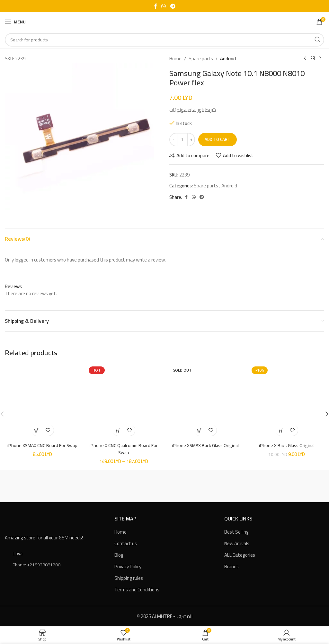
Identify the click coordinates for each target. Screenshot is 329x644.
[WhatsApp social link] (164, 6)
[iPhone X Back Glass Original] (287, 402)
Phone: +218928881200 (36, 564)
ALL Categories (240, 555)
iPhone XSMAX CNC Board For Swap (42, 445)
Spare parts (201, 59)
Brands (231, 566)
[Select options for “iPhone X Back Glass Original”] (281, 430)
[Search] (164, 40)
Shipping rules (129, 578)
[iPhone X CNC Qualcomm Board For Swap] (124, 402)
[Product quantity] (182, 140)
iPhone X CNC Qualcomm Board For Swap (124, 449)
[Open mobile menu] (15, 22)
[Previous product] (305, 59)
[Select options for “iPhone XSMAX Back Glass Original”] (200, 430)
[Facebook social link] (156, 6)
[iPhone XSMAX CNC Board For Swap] (42, 402)
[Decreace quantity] (173, 140)
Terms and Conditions (137, 589)
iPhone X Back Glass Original (287, 445)
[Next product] (320, 59)
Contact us (126, 543)
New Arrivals (237, 543)
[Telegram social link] (173, 6)
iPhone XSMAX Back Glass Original (205, 445)
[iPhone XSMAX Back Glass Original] (205, 402)
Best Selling (236, 532)
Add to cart (218, 139)
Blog (119, 555)
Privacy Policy (128, 566)
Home (175, 59)
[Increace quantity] (191, 140)
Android (228, 59)
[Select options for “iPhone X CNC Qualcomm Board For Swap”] (118, 430)
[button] (37, 430)
